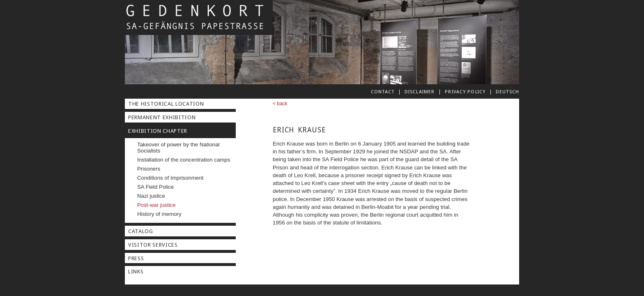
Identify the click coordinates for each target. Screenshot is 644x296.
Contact (383, 92)
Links (136, 272)
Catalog (141, 231)
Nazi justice (151, 196)
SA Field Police (155, 187)
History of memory (159, 214)
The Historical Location (166, 104)
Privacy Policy (465, 92)
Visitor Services (153, 245)
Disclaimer (420, 92)
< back (280, 104)
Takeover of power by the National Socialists (178, 148)
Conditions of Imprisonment (170, 178)
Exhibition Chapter (158, 131)
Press (136, 258)
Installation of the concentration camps (184, 160)
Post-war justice (156, 205)
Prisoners (149, 169)
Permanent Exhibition (162, 117)
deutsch (507, 92)
